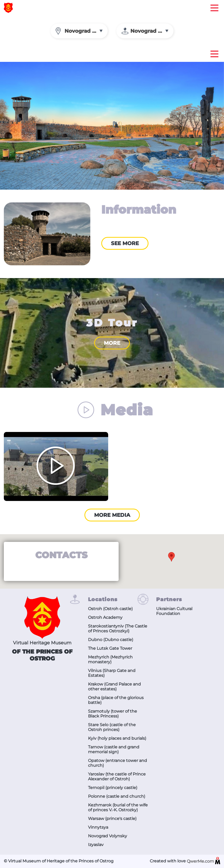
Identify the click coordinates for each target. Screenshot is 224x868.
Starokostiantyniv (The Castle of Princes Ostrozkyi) (118, 629)
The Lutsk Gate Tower (110, 648)
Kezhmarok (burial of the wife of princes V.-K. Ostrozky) (118, 807)
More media (112, 515)
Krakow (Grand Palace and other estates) (114, 687)
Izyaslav (96, 845)
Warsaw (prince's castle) (112, 819)
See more (125, 243)
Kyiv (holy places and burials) (117, 738)
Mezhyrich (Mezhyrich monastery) (110, 659)
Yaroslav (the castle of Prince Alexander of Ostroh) (117, 776)
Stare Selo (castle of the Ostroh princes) (112, 727)
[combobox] (79, 31)
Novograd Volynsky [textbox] (86, 31)
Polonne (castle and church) (117, 796)
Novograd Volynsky (108, 836)
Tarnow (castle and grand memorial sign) (114, 749)
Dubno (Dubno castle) (111, 640)
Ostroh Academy (105, 617)
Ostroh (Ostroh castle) (110, 609)
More (112, 343)
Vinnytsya (98, 827)
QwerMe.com (203, 861)
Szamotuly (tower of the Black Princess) (113, 714)
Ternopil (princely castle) (113, 788)
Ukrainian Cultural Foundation (174, 611)
